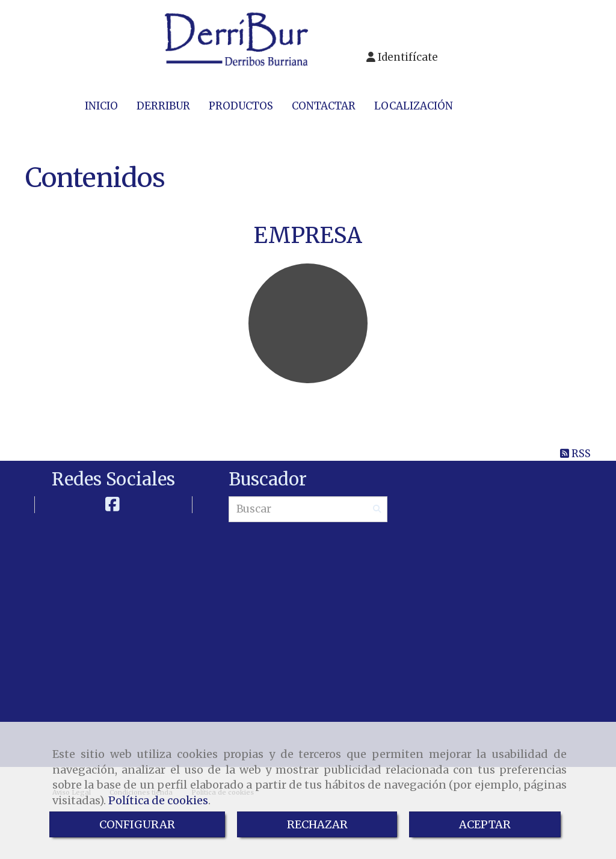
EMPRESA (308, 236)
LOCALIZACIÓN (414, 106)
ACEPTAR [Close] (485, 824)
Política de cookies (158, 800)
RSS (575, 454)
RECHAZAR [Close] (317, 824)
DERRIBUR (163, 106)
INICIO (101, 106)
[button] (402, 57)
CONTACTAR (324, 106)
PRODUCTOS (241, 106)
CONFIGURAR (137, 824)
